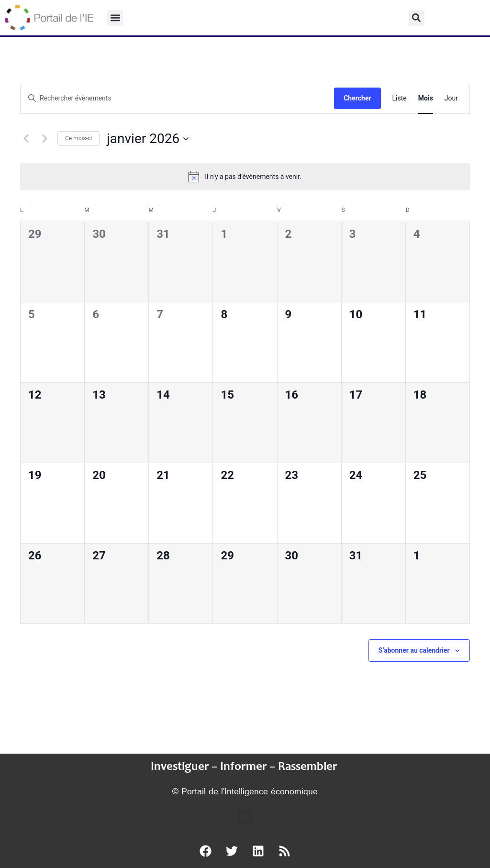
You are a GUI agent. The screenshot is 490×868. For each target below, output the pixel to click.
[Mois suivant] (45, 139)
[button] (115, 18)
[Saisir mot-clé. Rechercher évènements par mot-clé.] (177, 98)
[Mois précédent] (26, 139)
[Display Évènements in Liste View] (400, 98)
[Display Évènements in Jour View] (451, 98)
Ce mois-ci (78, 138)
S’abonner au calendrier (414, 650)
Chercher (357, 98)
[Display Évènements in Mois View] (426, 98)
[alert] (245, 177)
